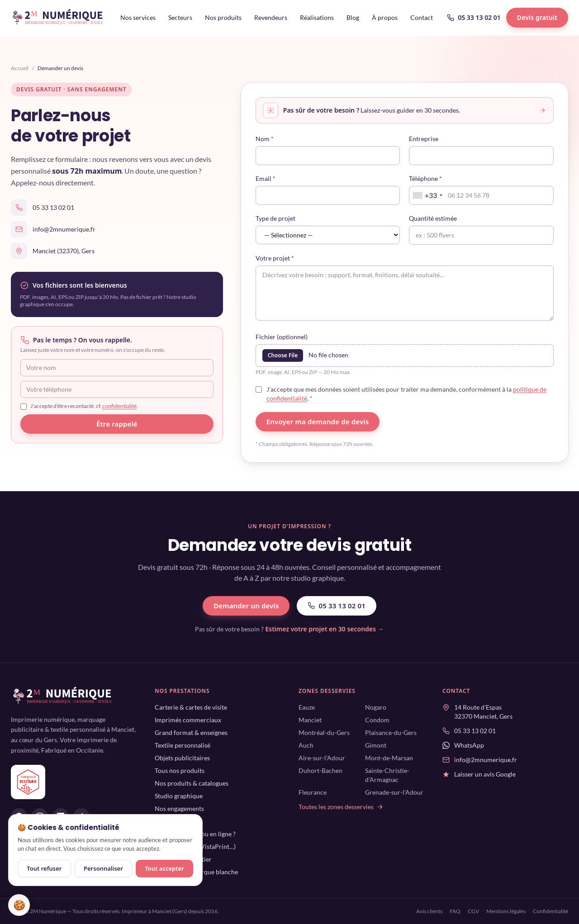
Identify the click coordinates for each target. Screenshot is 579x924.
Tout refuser (44, 868)
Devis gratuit (537, 17)
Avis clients (429, 911)
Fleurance (313, 792)
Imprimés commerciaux (188, 720)
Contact (422, 17)
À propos (385, 17)
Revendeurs (271, 17)
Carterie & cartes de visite (191, 707)
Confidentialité (551, 911)
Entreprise (424, 139)
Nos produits (223, 17)
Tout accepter (164, 868)
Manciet (310, 720)
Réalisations (317, 17)
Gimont (376, 745)
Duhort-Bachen (320, 770)
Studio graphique (179, 796)
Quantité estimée (433, 218)
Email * (266, 178)
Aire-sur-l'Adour (322, 758)
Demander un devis (246, 606)
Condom (377, 720)
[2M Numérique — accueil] (58, 18)
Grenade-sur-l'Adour (394, 792)
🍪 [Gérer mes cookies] (19, 905)
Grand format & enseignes (191, 732)
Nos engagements (179, 808)
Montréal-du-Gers (324, 732)
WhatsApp (469, 745)
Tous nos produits (180, 770)
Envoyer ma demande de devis (318, 422)
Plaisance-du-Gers (391, 732)
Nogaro (376, 707)
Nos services (138, 17)
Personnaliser (103, 868)
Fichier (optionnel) (282, 337)
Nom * (265, 139)
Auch (306, 745)
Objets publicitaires (182, 758)
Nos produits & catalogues (192, 783)
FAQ (455, 911)
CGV (473, 911)
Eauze (307, 707)
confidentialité (119, 406)
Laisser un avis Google (485, 774)
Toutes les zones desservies (341, 807)
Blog (353, 17)
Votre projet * (275, 258)
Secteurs (180, 17)
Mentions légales (506, 911)
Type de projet (275, 218)
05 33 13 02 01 (474, 17)
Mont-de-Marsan (389, 758)
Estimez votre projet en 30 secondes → (324, 629)
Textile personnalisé (183, 745)
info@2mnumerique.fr (64, 229)
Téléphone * (425, 178)
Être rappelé (117, 424)
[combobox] (427, 195)
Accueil (20, 68)
